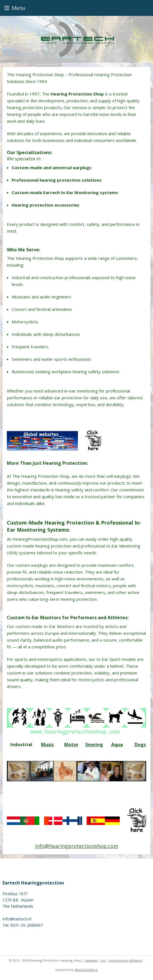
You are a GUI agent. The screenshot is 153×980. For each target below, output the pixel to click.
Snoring (94, 744)
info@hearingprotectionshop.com (77, 846)
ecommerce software (126, 960)
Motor (71, 744)
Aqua (117, 744)
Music (47, 744)
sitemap (91, 960)
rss (103, 960)
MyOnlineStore (86, 970)
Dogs (140, 744)
